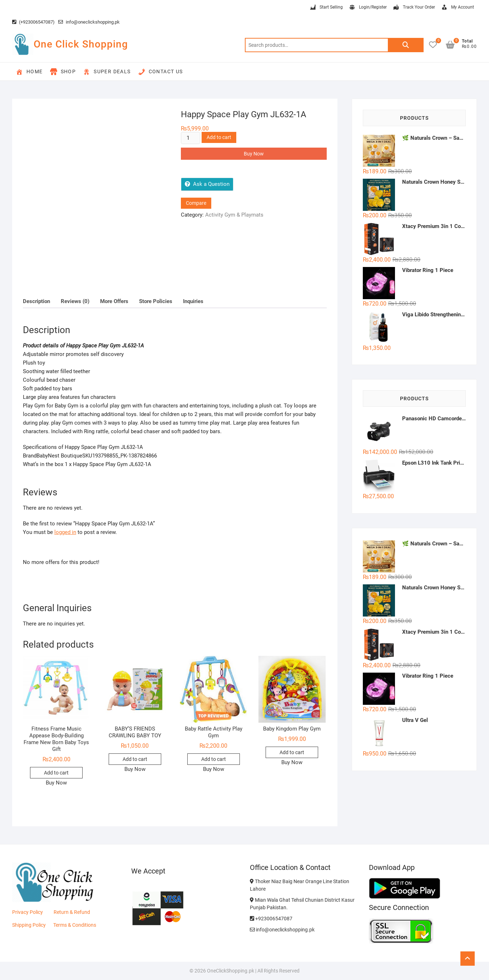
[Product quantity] (191, 138)
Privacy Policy (28, 912)
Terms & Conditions (75, 925)
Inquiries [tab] (193, 301)
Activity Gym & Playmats (234, 215)
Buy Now (254, 154)
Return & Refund (72, 912)
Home (29, 72)
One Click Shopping (81, 44)
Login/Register (368, 8)
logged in (65, 532)
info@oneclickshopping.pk (89, 22)
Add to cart (219, 137)
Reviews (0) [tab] (75, 301)
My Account (457, 8)
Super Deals (107, 72)
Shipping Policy (29, 925)
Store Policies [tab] (156, 301)
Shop (63, 72)
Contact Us (160, 72)
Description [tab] (36, 301)
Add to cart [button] (56, 773)
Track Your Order (414, 8)
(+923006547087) (33, 22)
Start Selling (326, 8)
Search (406, 45)
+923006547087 (271, 919)
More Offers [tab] (114, 301)
